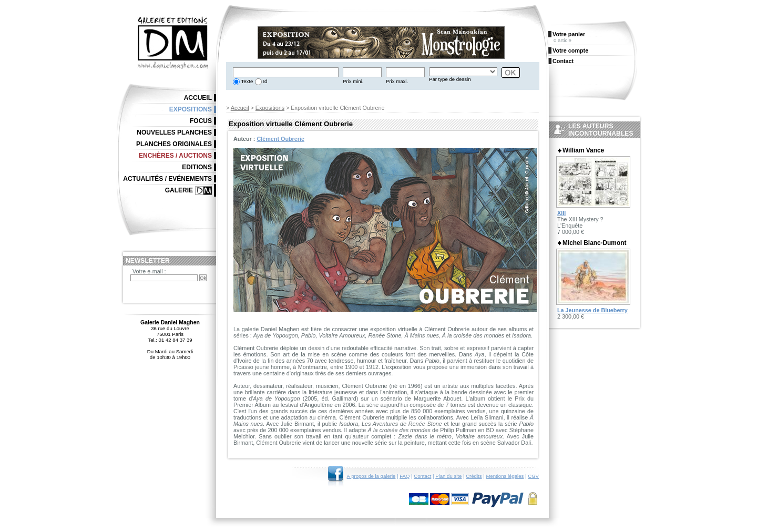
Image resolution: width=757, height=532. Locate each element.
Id (265, 81)
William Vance (583, 150)
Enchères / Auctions (175, 156)
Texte (246, 81)
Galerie (179, 190)
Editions (197, 167)
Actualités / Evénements (167, 179)
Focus (201, 121)
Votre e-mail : (149, 271)
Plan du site (448, 476)
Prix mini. (353, 81)
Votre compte (570, 50)
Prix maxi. (397, 81)
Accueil (240, 108)
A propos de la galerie (371, 476)
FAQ (405, 476)
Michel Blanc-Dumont (594, 243)
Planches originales (174, 144)
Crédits (474, 476)
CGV (533, 476)
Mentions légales (505, 476)
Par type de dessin (450, 79)
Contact (422, 476)
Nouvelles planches (174, 132)
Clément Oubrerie (280, 139)
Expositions (270, 108)
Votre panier (569, 34)
